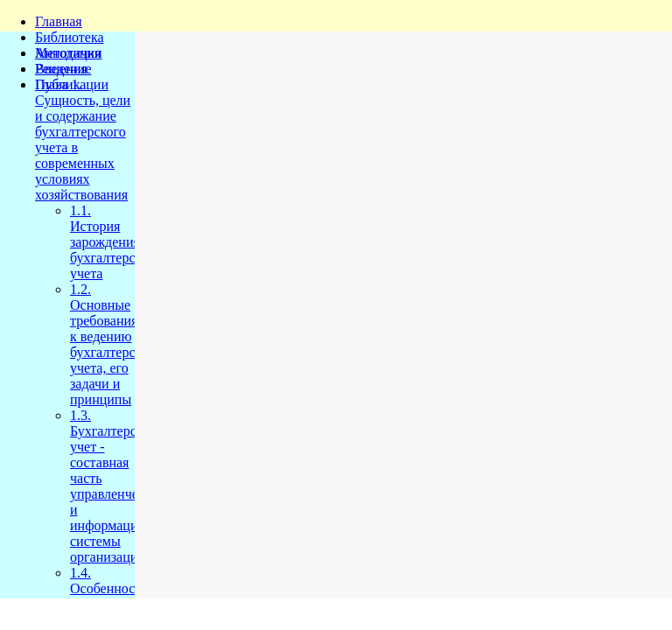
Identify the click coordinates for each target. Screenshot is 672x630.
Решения (61, 69)
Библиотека (70, 37)
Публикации (72, 84)
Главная (59, 21)
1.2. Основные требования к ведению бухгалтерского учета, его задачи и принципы (115, 344)
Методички (69, 53)
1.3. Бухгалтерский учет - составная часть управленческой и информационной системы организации (122, 486)
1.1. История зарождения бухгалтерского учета (115, 242)
